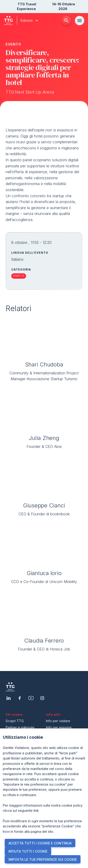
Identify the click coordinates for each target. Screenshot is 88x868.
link (36, 810)
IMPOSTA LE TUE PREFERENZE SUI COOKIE (43, 859)
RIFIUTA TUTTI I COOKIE (28, 851)
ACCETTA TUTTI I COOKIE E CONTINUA (40, 843)
